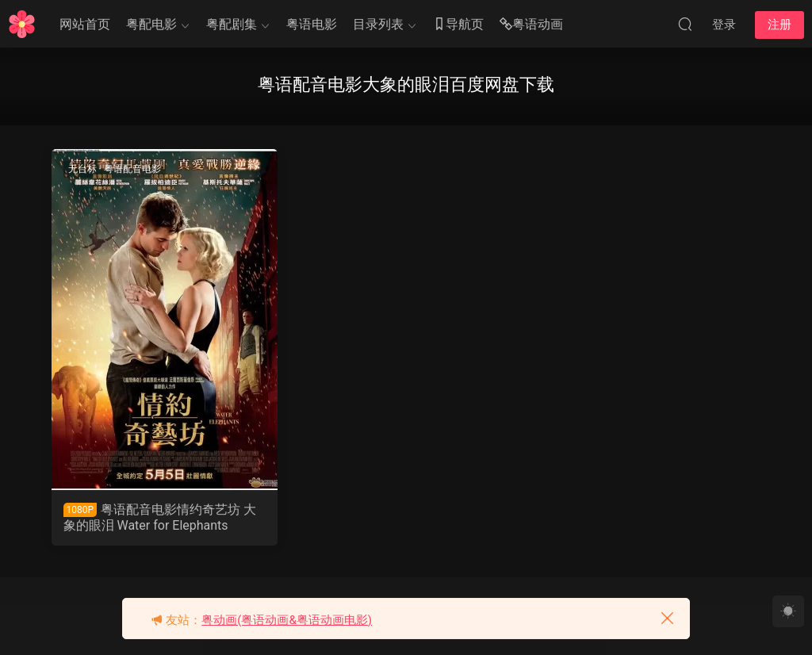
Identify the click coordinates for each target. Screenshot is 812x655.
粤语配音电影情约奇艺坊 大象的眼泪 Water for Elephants (160, 517)
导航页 (458, 25)
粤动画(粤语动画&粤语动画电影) (287, 620)
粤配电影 (151, 24)
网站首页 (85, 24)
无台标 (82, 169)
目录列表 (378, 24)
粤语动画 (531, 25)
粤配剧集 (232, 24)
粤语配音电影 (132, 169)
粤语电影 (312, 24)
